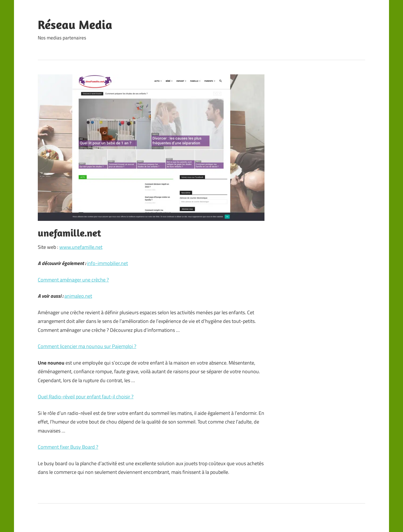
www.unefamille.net (81, 247)
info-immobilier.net (107, 263)
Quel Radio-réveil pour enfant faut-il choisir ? (86, 397)
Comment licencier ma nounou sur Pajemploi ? (87, 346)
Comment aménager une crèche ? (73, 280)
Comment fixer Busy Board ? (68, 447)
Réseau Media (75, 25)
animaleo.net (78, 296)
